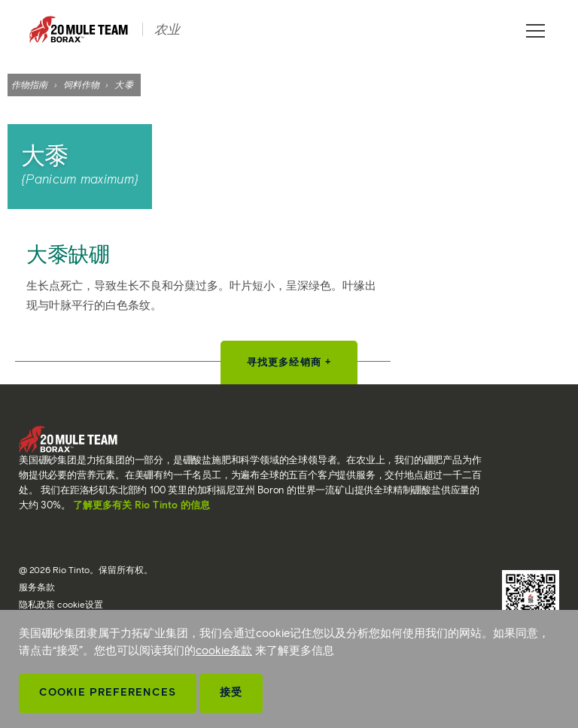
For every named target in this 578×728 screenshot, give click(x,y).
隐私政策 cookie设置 (61, 604)
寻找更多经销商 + (289, 362)
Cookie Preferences (108, 692)
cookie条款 (224, 651)
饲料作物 (81, 85)
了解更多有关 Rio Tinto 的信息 (141, 505)
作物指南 (29, 85)
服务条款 (37, 587)
